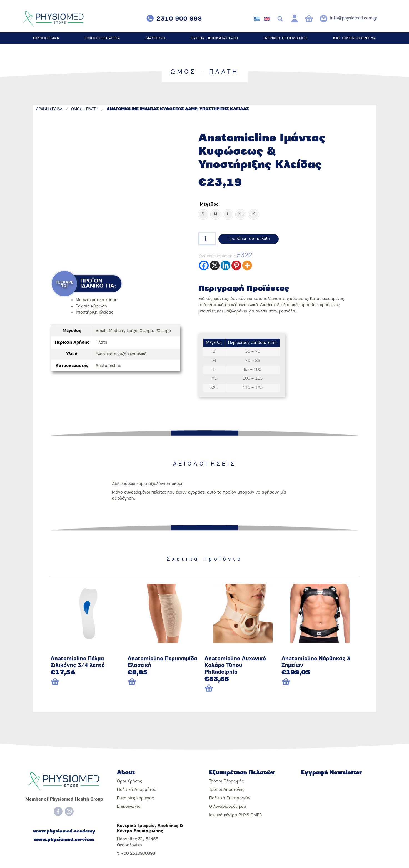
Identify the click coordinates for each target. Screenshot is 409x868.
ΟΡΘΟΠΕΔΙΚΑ (46, 38)
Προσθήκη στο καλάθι (249, 239)
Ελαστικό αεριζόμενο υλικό (121, 354)
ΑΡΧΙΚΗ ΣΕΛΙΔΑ (49, 109)
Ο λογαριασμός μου (227, 807)
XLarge (146, 331)
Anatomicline (108, 366)
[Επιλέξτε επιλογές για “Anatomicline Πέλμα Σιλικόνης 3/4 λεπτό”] (64, 682)
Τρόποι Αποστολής (227, 790)
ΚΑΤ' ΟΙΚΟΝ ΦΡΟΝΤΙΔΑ (355, 38)
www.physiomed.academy (64, 831)
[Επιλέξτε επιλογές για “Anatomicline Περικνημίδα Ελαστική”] (141, 682)
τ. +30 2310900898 (136, 854)
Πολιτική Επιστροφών (230, 798)
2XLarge (163, 331)
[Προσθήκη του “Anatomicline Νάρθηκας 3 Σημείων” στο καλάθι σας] (310, 682)
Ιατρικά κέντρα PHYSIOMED (236, 815)
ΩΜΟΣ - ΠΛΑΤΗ (85, 109)
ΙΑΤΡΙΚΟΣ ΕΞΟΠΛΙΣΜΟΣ (285, 38)
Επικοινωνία (129, 807)
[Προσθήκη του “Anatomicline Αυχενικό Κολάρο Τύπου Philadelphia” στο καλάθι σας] (233, 689)
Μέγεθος (209, 204)
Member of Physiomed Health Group (64, 799)
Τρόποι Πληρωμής (226, 781)
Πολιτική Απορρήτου (137, 790)
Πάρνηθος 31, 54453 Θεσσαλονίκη (138, 842)
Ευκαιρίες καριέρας (135, 798)
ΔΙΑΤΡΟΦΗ (155, 38)
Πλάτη (101, 342)
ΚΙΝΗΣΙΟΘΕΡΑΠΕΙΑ (102, 38)
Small (101, 331)
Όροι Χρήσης (129, 781)
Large (132, 331)
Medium (117, 331)
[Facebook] (58, 811)
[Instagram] (69, 811)
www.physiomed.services (64, 840)
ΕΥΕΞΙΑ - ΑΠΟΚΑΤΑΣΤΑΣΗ (214, 38)
